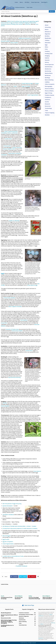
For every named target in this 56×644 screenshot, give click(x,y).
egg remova (26, 21)
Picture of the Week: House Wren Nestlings (34, 598)
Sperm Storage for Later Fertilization (49, 598)
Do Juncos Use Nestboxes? (18, 598)
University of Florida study (12, 329)
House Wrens (12, 153)
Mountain (19, 147)
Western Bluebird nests (9, 149)
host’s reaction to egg (7, 23)
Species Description (8, 506)
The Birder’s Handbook (8, 515)
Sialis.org (53, 623)
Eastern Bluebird (5, 406)
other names (19, 24)
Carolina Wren (8, 139)
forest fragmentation (33, 95)
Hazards (3, 596)
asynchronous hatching (14, 377)
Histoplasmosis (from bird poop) (7, 598)
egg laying (32, 21)
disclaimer (41, 638)
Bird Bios (3, 13)
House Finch (4, 323)
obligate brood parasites (25, 38)
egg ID (37, 21)
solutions (8, 24)
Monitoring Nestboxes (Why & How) (9, 615)
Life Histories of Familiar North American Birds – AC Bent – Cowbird (19, 526)
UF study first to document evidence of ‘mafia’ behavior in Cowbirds (20, 528)
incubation (15, 23)
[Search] (52, 11)
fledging (27, 23)
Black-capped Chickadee (15, 307)
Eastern (15, 147)
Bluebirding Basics (6, 613)
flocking (13, 24)
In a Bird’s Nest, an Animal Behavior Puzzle (13, 556)
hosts (13, 21)
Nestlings (30, 596)
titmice (9, 133)
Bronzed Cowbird (5, 41)
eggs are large (26, 86)
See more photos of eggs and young (12, 504)
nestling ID (21, 23)
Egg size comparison (8, 542)
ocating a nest (18, 21)
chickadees (4, 133)
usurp (15, 86)
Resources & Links (6, 618)
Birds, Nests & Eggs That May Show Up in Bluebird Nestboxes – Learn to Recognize (9, 622)
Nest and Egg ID (6, 536)
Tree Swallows (24, 320)
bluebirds (3, 24)
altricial (5, 403)
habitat (9, 21)
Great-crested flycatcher (11, 131)
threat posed (32, 23)
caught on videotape (14, 221)
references (28, 24)
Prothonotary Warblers (10, 298)
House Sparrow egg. (32, 285)
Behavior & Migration (19, 596)
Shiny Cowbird (14, 43)
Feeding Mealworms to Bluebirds (7, 626)
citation (42, 624)
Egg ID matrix (6, 539)
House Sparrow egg (27, 83)
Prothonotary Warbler (17, 331)
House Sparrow (37, 471)
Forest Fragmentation (8, 544)
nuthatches (15, 133)
